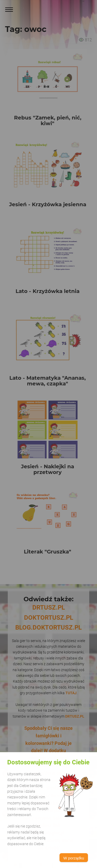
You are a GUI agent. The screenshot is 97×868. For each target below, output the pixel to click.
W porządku (74, 858)
